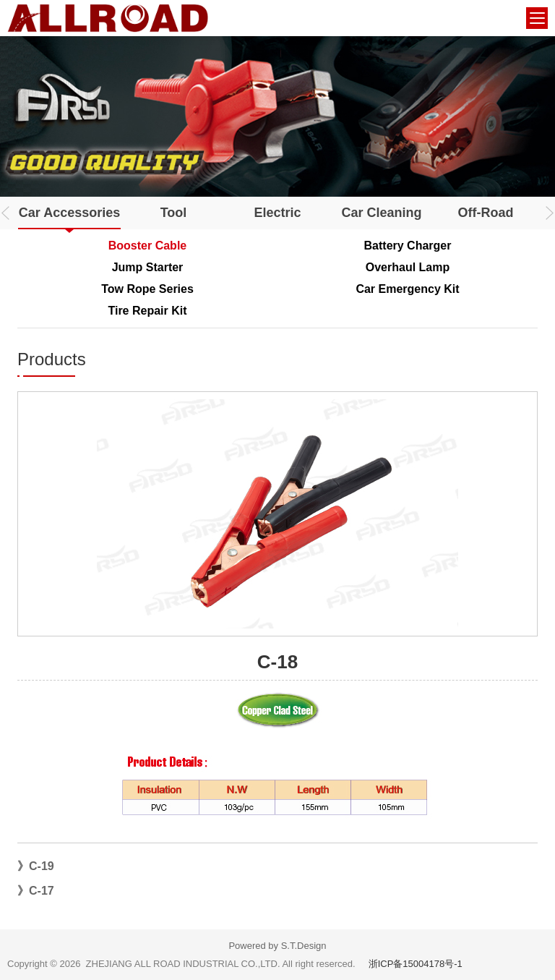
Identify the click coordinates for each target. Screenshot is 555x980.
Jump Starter (148, 267)
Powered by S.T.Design (277, 946)
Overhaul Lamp (408, 267)
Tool (174, 213)
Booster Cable (147, 246)
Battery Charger (408, 246)
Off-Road (486, 213)
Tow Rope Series (147, 289)
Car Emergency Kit (407, 289)
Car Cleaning (381, 213)
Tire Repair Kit (147, 311)
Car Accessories (69, 213)
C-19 (42, 866)
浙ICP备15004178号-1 (416, 964)
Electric (277, 213)
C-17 (42, 891)
